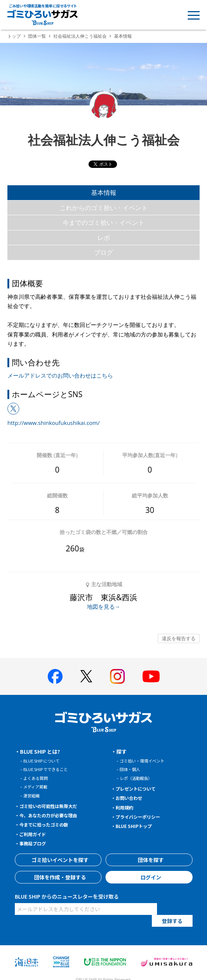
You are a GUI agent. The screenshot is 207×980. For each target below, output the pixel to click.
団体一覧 (37, 36)
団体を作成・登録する (58, 877)
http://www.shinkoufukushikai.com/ (54, 423)
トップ (14, 36)
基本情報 (104, 192)
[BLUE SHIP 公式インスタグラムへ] (117, 676)
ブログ (103, 252)
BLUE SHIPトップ (137, 826)
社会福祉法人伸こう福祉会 (80, 36)
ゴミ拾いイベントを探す (58, 860)
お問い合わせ (132, 798)
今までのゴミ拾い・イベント (103, 222)
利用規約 (127, 807)
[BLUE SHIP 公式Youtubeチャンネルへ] (151, 676)
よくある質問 (38, 778)
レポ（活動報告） (139, 778)
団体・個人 (132, 769)
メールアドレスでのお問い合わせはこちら (60, 375)
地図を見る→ (104, 606)
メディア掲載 (38, 786)
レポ (104, 238)
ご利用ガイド (36, 834)
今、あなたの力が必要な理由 (54, 815)
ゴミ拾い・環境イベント (146, 761)
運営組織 (33, 795)
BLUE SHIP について (45, 761)
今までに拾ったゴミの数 (49, 824)
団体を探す (149, 860)
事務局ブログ (36, 843)
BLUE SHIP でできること (50, 769)
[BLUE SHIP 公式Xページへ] (86, 676)
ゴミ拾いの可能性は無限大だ (54, 806)
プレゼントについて (140, 788)
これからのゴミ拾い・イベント (104, 208)
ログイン (149, 877)
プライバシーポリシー (142, 817)
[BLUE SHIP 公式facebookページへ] (55, 676)
